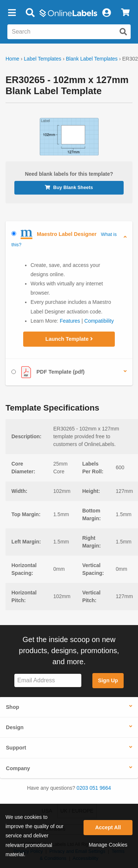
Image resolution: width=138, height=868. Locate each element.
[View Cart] (125, 13)
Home (12, 59)
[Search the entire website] (69, 32)
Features (70, 321)
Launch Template (69, 339)
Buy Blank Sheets (69, 187)
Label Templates (43, 59)
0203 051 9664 (94, 788)
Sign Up (108, 680)
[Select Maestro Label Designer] (14, 234)
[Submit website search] (123, 32)
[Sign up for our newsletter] (48, 681)
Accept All (108, 827)
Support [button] (16, 748)
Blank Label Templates (92, 59)
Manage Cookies (108, 845)
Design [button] (15, 727)
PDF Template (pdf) (48, 372)
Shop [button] (13, 707)
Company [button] (18, 768)
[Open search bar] (30, 13)
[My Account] (106, 13)
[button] (12, 13)
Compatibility (99, 321)
